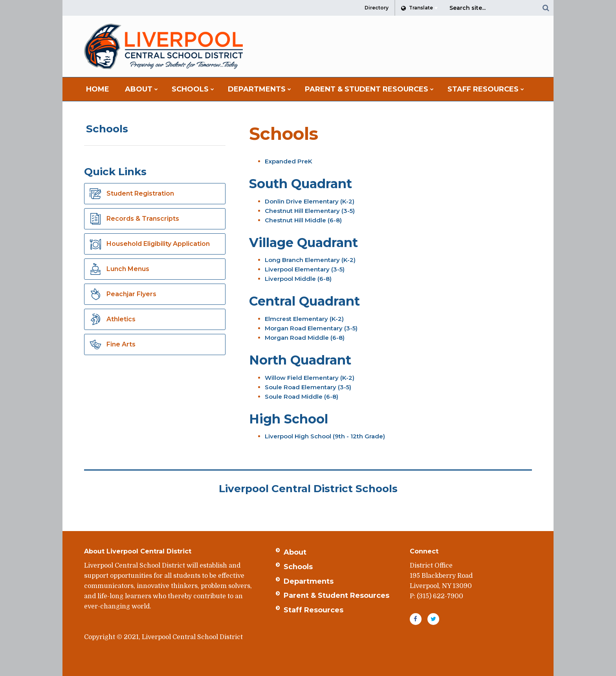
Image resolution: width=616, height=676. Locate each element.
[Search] (546, 8)
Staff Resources (313, 610)
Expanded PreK (289, 161)
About (295, 552)
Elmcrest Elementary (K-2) (304, 319)
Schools (107, 129)
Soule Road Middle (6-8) (302, 397)
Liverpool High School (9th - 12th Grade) (325, 436)
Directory (377, 8)
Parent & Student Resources (336, 595)
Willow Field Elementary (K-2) (310, 378)
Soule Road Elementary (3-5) (308, 387)
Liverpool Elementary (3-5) (305, 269)
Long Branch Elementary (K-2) (310, 260)
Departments (309, 581)
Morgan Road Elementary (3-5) (311, 328)
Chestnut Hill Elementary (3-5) (310, 211)
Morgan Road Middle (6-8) (305, 338)
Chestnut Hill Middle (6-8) (303, 220)
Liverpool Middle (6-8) (298, 279)
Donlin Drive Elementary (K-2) (310, 201)
